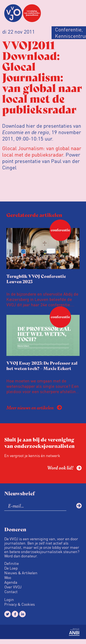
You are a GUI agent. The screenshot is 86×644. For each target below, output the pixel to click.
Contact (11, 592)
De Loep (11, 568)
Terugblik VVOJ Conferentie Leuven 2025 (36, 279)
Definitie (12, 563)
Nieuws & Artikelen (21, 573)
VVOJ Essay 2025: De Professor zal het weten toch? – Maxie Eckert (42, 366)
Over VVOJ (13, 587)
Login (9, 600)
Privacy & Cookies (20, 604)
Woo (8, 577)
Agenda (11, 582)
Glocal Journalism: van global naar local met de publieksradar (42, 151)
